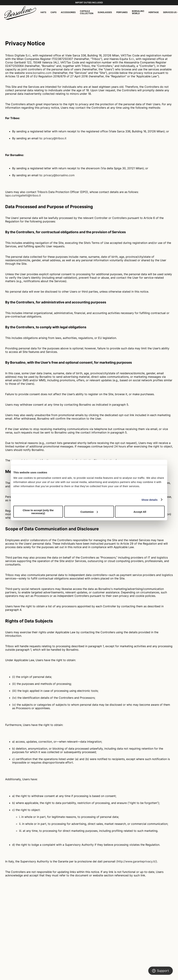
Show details (150, 500)
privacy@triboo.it (55, 138)
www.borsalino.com (39, 73)
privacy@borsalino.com (59, 175)
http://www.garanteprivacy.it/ (137, 861)
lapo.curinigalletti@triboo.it (23, 195)
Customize (89, 512)
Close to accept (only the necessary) (38, 512)
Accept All (140, 512)
